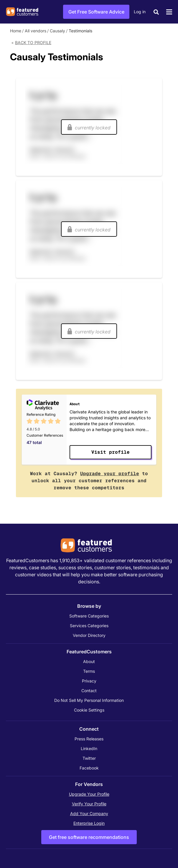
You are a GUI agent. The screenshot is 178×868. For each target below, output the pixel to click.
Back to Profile (33, 42)
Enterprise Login (89, 823)
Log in (140, 12)
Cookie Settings (89, 710)
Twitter (89, 758)
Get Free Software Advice (96, 12)
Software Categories (89, 616)
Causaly (57, 31)
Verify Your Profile (89, 804)
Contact (89, 691)
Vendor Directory (89, 635)
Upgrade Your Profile (89, 794)
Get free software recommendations (89, 837)
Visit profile (111, 452)
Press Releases (89, 739)
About (89, 661)
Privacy (89, 681)
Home (16, 31)
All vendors (36, 31)
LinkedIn (89, 748)
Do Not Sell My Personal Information (89, 700)
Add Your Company (89, 813)
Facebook (89, 768)
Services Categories (89, 626)
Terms (89, 671)
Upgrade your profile (110, 474)
